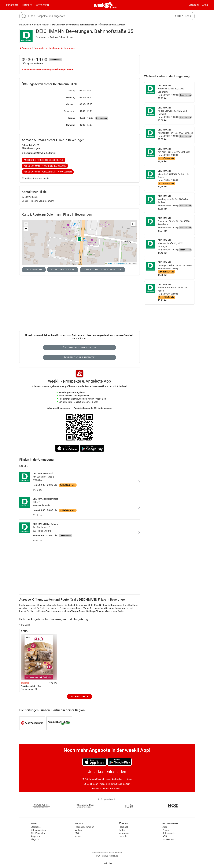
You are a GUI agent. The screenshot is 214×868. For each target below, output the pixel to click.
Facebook (123, 827)
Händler (27, 5)
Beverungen (25, 25)
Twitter (122, 830)
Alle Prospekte (80, 697)
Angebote (36, 836)
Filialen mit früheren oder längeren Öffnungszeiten (47, 70)
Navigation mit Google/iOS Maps (102, 270)
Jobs (165, 827)
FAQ (77, 833)
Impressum (168, 839)
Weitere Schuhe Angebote (79, 357)
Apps (205, 5)
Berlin (114, 7)
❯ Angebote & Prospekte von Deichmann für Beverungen (47, 48)
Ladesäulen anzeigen (63, 270)
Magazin (194, 5)
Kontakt (79, 836)
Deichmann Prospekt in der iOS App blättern (107, 784)
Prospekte (12, 5)
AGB (165, 836)
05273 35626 (30, 197)
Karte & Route (57, 215)
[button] (133, 224)
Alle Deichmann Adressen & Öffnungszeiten (48, 172)
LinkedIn (123, 836)
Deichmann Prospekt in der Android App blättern (107, 779)
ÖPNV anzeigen (34, 270)
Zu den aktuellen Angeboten (79, 347)
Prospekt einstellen (84, 827)
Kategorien (42, 5)
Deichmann (42, 37)
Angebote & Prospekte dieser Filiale (44, 160)
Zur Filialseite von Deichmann (38, 201)
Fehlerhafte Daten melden (36, 179)
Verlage (79, 830)
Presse (166, 830)
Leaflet (109, 263)
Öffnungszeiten (38, 830)
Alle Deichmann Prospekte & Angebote (45, 166)
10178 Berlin (183, 16)
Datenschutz (169, 833)
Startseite (36, 827)
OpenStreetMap (121, 263)
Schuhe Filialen (42, 25)
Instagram (124, 833)
